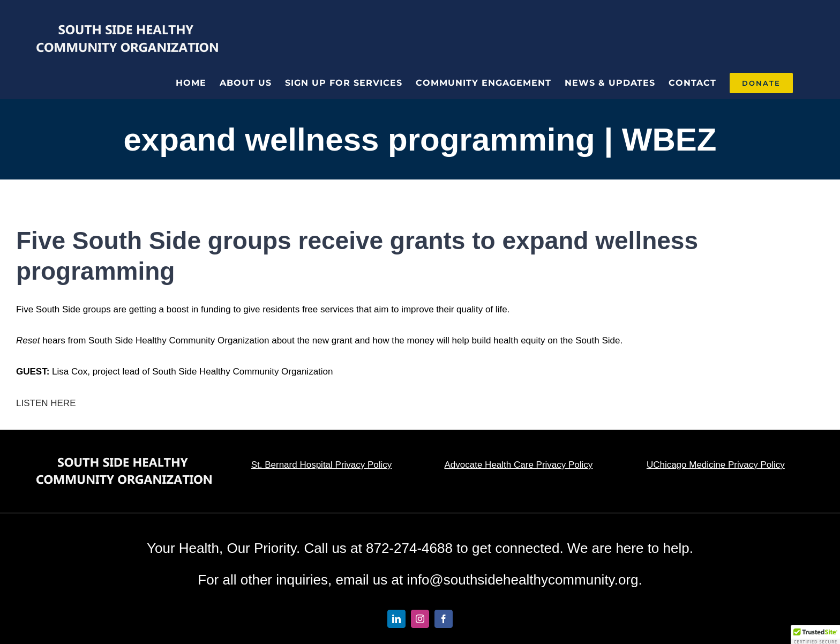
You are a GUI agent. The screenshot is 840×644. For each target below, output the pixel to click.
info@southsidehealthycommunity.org (522, 580)
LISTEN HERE (47, 403)
